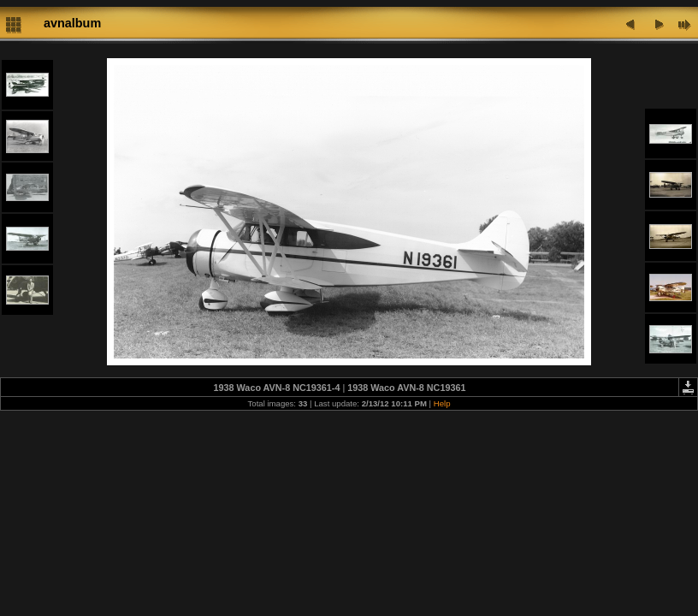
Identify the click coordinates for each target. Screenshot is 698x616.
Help (442, 403)
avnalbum (72, 23)
